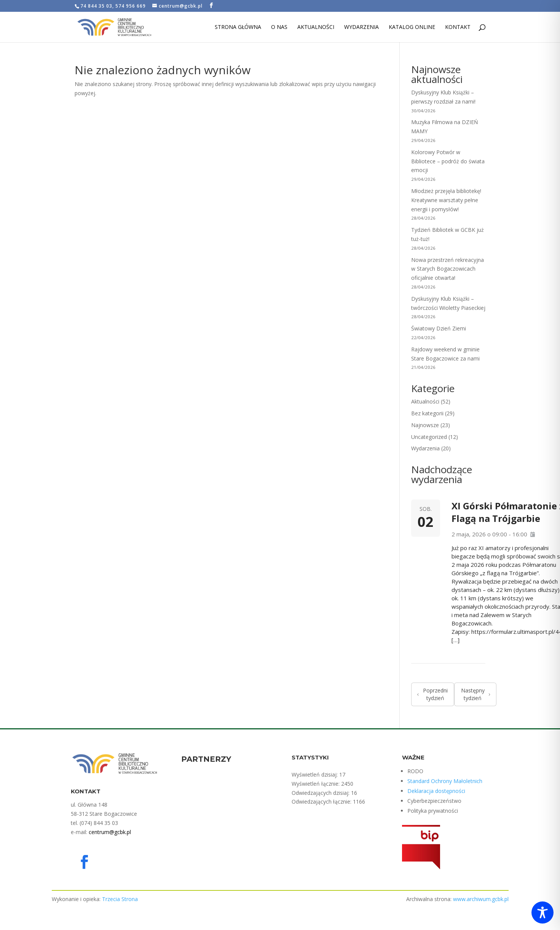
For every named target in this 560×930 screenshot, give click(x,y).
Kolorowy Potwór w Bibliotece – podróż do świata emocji (448, 161)
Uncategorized (429, 437)
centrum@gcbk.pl (110, 832)
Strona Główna (238, 27)
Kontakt (458, 27)
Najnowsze (425, 425)
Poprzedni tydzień (432, 694)
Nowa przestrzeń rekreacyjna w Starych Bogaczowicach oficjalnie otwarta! (448, 269)
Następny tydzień (476, 694)
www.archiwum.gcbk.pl (481, 899)
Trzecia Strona (120, 899)
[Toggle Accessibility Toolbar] (542, 912)
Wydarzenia (361, 27)
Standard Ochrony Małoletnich (445, 781)
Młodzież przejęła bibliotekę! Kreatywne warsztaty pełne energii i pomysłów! (446, 200)
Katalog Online (412, 27)
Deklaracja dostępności (436, 791)
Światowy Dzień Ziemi (439, 328)
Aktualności (316, 27)
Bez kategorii (427, 413)
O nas (279, 27)
